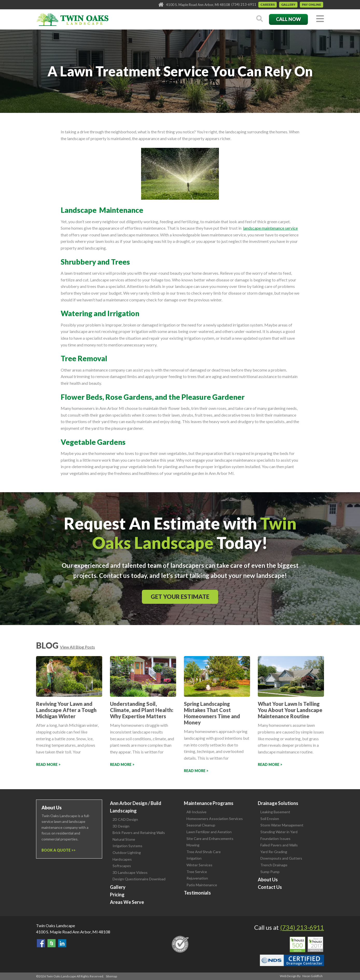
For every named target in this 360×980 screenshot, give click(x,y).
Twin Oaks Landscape (56, 925)
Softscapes (122, 866)
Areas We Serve (127, 902)
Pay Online (311, 5)
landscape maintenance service (270, 228)
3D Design (121, 826)
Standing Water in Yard (279, 832)
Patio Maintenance (202, 885)
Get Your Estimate (180, 597)
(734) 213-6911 (244, 4)
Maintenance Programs (209, 803)
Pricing (117, 895)
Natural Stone (124, 839)
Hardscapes (122, 859)
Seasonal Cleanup (201, 825)
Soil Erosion (270, 819)
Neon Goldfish (313, 976)
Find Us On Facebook (41, 943)
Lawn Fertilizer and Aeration (209, 832)
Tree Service (197, 872)
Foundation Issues (275, 839)
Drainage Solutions (278, 803)
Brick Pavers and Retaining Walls (139, 833)
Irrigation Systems (127, 846)
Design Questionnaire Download (139, 879)
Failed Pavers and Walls (279, 845)
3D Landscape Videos (130, 872)
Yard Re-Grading (274, 852)
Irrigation (194, 858)
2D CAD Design (125, 819)
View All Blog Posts (77, 647)
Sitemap (111, 976)
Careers (268, 5)
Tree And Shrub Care (204, 852)
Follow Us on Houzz (52, 943)
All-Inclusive (196, 812)
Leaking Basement (275, 812)
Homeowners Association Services (215, 819)
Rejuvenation (197, 878)
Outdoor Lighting (127, 852)
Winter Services (199, 865)
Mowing (193, 845)
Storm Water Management (282, 825)
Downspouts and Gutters (281, 858)
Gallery (288, 5)
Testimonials (197, 893)
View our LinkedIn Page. (62, 943)
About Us (268, 880)
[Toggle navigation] (320, 19)
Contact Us (270, 887)
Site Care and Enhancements (210, 839)
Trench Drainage (274, 865)
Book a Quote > (57, 850)
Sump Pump (270, 872)
